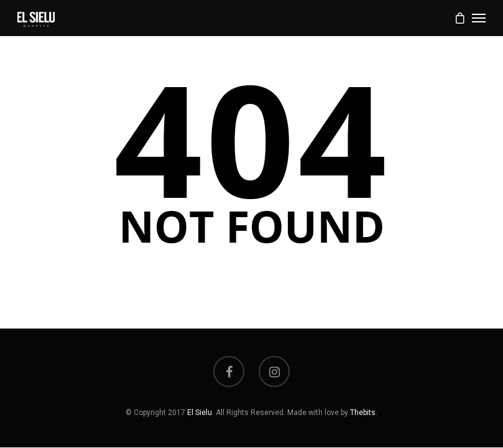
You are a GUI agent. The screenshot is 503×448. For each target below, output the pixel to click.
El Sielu (200, 413)
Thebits (363, 413)
